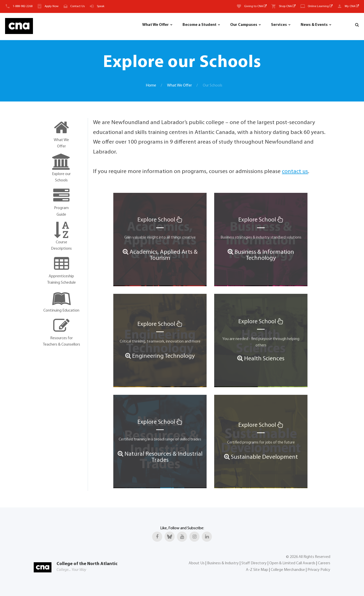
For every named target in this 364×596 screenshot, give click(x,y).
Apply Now (52, 6)
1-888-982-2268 (23, 6)
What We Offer (156, 25)
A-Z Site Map (257, 570)
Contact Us (77, 6)
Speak (101, 6)
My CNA (352, 6)
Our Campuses (244, 25)
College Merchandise (288, 570)
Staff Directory (254, 563)
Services (279, 25)
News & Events (314, 25)
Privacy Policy (319, 570)
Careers (324, 563)
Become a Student (199, 25)
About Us (197, 563)
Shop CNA (287, 6)
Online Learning (320, 6)
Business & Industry (223, 563)
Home (151, 86)
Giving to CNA (255, 6)
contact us (295, 172)
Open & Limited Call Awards (292, 563)
